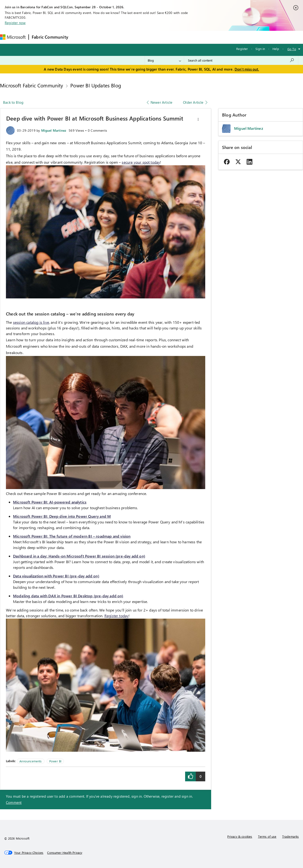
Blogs (161, 37)
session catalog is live (31, 322)
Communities (140, 37)
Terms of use (267, 836)
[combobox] (241, 60)
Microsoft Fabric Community (32, 85)
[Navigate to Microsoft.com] (13, 37)
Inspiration (100, 37)
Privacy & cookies (240, 836)
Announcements (31, 761)
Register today (117, 616)
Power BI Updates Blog (96, 85)
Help (276, 49)
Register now (15, 23)
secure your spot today (141, 162)
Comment (14, 802)
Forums (79, 37)
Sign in (260, 49)
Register (242, 49)
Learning (180, 37)
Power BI (55, 761)
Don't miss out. (247, 69)
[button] (198, 119)
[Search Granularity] (164, 60)
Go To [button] (292, 49)
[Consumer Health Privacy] (65, 853)
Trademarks (291, 836)
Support (200, 37)
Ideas (119, 37)
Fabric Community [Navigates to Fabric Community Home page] (50, 37)
